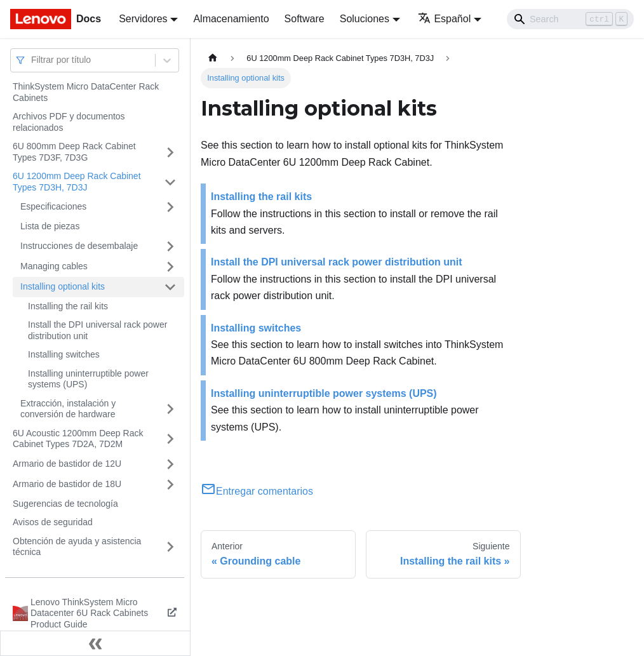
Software (305, 19)
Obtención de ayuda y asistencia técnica (77, 547)
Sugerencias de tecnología (65, 504)
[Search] (570, 19)
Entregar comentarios (257, 491)
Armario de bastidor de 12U (67, 464)
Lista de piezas (50, 226)
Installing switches (64, 354)
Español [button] (444, 19)
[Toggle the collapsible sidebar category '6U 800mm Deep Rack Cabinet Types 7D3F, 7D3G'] (170, 152)
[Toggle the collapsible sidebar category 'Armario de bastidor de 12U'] (170, 464)
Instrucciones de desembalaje (79, 246)
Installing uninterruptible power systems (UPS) (88, 379)
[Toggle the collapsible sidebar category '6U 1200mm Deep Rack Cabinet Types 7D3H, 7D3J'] (170, 182)
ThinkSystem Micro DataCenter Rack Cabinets (86, 92)
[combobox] (32, 60)
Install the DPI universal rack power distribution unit (97, 330)
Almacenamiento (231, 19)
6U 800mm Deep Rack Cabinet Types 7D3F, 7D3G (74, 152)
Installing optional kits (63, 286)
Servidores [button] (143, 19)
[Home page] (213, 58)
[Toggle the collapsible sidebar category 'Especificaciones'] (170, 207)
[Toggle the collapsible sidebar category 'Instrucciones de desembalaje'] (170, 246)
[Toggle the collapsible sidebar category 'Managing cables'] (170, 267)
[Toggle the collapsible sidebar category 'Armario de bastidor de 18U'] (170, 485)
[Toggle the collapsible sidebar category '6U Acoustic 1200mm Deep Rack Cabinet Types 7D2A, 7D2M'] (170, 439)
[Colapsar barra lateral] (95, 643)
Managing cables (54, 266)
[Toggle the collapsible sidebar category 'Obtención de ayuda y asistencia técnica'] (170, 547)
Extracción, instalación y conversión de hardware (68, 409)
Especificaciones (53, 206)
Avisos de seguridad (53, 522)
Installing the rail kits (68, 306)
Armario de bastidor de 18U (67, 484)
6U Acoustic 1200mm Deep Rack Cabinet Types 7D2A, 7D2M (78, 439)
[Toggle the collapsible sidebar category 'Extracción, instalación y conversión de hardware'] (170, 409)
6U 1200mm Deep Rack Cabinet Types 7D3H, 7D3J (77, 182)
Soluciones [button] (365, 19)
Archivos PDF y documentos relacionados (69, 122)
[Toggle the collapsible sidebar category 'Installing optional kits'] (170, 287)
